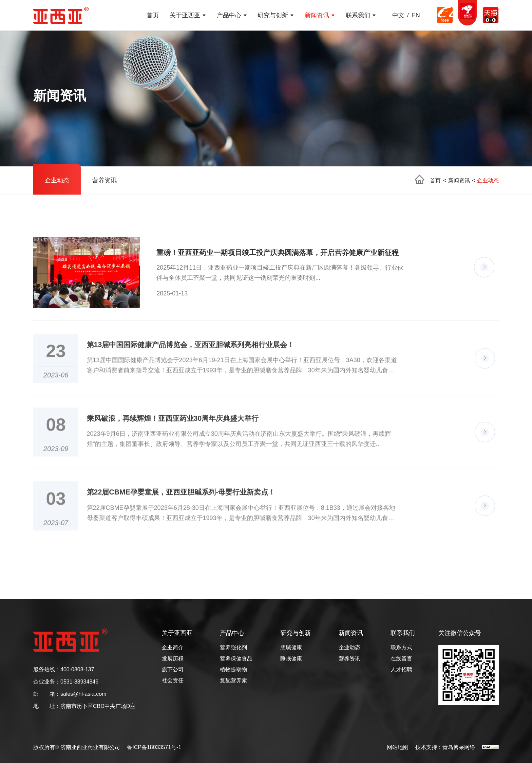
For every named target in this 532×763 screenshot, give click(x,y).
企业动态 (57, 180)
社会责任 (173, 680)
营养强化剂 (233, 648)
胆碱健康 (291, 648)
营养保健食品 (236, 659)
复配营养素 (233, 680)
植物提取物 (233, 670)
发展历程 (173, 659)
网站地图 (398, 747)
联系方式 (401, 648)
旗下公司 (173, 670)
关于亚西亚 (185, 15)
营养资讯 (104, 180)
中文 (398, 15)
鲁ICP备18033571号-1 (154, 747)
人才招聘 (401, 670)
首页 (153, 15)
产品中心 (229, 15)
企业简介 (173, 648)
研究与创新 (273, 15)
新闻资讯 (317, 15)
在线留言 (401, 659)
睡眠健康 (291, 659)
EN (416, 15)
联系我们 (358, 15)
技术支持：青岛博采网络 (445, 747)
